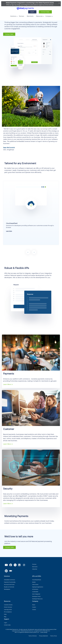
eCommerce (35, 589)
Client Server (35, 584)
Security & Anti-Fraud (9, 584)
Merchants (30, 16)
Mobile (34, 582)
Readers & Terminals (9, 587)
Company (48, 16)
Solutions (13, 16)
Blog (5, 617)
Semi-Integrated (36, 594)
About (34, 605)
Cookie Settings (44, 632)
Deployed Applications (38, 587)
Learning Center (8, 610)
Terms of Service (33, 636)
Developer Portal (36, 596)
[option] (31, 212)
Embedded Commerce (9, 580)
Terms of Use (54, 636)
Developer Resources (37, 599)
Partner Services (8, 607)
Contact (34, 610)
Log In (32, 12)
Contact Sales (45, 12)
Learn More (9, 231)
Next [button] (34, 252)
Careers (34, 607)
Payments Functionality (10, 582)
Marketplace (7, 589)
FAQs (5, 614)
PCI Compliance (8, 612)
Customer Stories (8, 605)
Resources (39, 16)
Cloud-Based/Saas (37, 580)
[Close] (59, 3)
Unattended (35, 592)
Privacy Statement (43, 636)
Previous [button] (28, 252)
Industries (35, 569)
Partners (22, 16)
